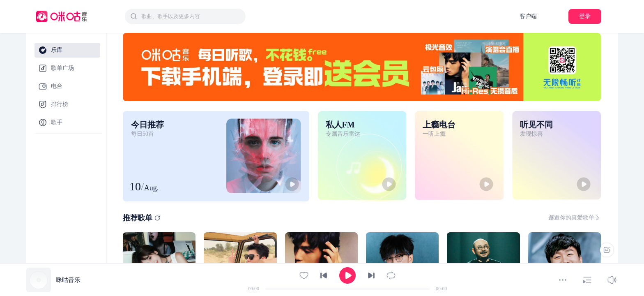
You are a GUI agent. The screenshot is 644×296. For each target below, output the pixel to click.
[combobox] (185, 16)
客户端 (528, 16)
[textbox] (191, 16)
